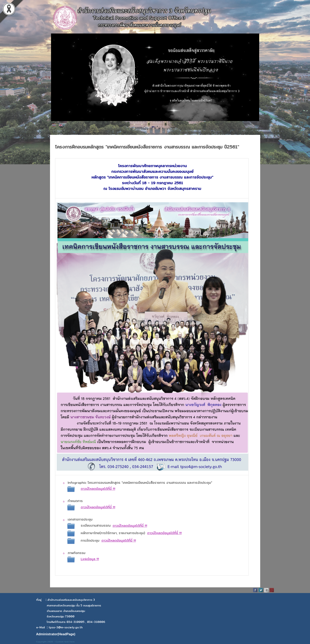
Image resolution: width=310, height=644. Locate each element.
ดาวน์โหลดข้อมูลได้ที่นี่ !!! (130, 526)
